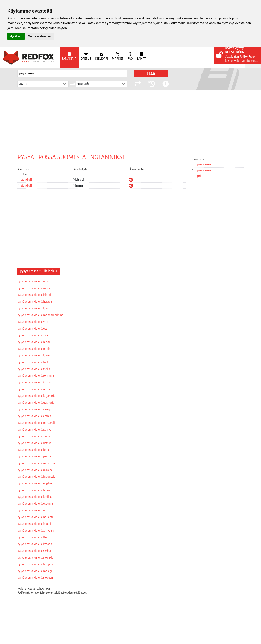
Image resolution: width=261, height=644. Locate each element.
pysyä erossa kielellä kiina (33, 308)
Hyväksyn (16, 36)
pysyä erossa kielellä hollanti (35, 517)
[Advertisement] (130, 121)
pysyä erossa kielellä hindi (34, 342)
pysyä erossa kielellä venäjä (34, 409)
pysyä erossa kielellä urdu (33, 510)
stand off (26, 180)
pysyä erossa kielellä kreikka (35, 497)
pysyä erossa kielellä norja (34, 389)
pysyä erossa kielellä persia (34, 456)
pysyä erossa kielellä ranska (34, 430)
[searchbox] (72, 73)
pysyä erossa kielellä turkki (34, 362)
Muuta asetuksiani (40, 36)
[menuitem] (69, 57)
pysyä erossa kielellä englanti (35, 483)
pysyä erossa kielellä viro (33, 322)
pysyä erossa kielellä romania (36, 376)
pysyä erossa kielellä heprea (35, 302)
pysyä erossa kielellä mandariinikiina (40, 315)
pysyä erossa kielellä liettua (34, 443)
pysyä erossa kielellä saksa (34, 436)
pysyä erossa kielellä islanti (34, 295)
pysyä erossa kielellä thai (33, 537)
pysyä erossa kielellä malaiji (35, 571)
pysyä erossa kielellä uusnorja (36, 403)
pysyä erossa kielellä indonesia (36, 477)
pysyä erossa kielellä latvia (34, 490)
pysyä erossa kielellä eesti (33, 329)
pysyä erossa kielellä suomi (34, 335)
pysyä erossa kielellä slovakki (35, 557)
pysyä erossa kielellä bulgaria (35, 564)
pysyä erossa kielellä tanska (34, 382)
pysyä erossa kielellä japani (34, 524)
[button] (65, 84)
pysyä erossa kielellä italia (33, 450)
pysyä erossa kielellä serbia (34, 551)
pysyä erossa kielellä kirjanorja (36, 396)
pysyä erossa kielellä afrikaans (36, 531)
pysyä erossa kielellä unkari (34, 281)
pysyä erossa (205, 164)
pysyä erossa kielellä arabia (34, 416)
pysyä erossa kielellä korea (34, 355)
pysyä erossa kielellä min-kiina (36, 463)
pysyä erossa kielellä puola (34, 349)
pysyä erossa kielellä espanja (35, 504)
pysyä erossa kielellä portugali (36, 423)
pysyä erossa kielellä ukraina (35, 470)
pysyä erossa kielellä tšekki (34, 369)
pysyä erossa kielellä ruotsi (34, 288)
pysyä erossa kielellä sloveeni (35, 578)
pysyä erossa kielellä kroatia (35, 544)
